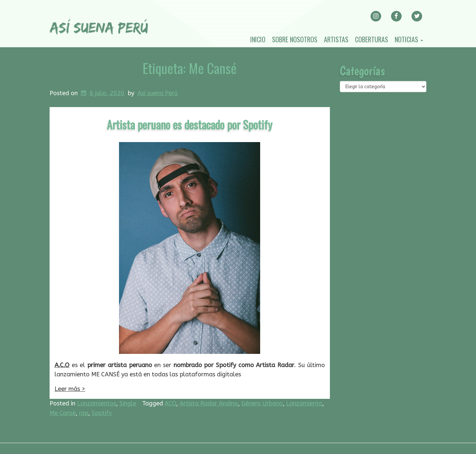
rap (84, 413)
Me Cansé (63, 413)
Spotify (102, 413)
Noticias (409, 39)
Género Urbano (262, 403)
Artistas (336, 39)
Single (128, 403)
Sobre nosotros (295, 39)
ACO (170, 403)
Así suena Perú (158, 93)
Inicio (258, 39)
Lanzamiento (304, 403)
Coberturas (372, 39)
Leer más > (70, 389)
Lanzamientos (97, 403)
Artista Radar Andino (209, 403)
